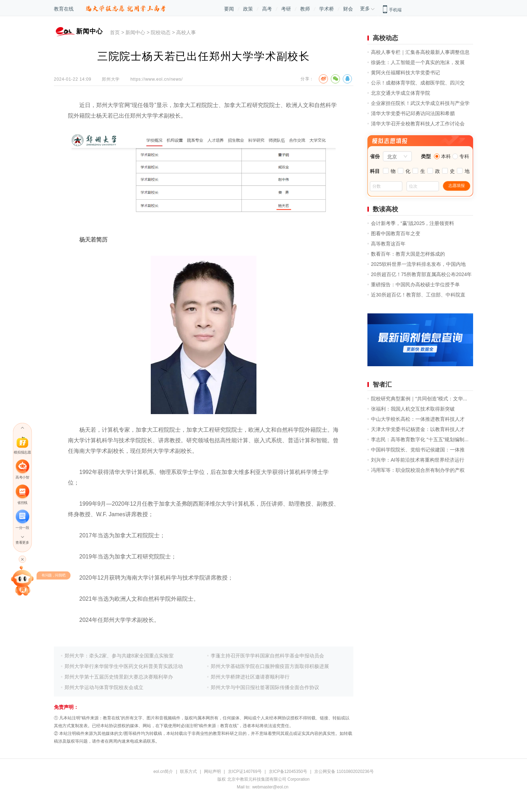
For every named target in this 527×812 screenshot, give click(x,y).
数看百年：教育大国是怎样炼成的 (408, 254)
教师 (305, 9)
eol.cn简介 (163, 772)
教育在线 (64, 9)
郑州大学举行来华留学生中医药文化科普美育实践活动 (124, 666)
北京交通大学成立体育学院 (401, 93)
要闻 (229, 9)
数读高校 (385, 209)
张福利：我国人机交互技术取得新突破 (413, 409)
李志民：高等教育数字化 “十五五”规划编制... (420, 439)
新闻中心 (135, 32)
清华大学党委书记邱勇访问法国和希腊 (413, 113)
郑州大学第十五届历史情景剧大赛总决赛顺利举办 (119, 677)
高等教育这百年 (388, 244)
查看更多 (22, 543)
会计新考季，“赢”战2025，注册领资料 (413, 223)
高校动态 (385, 38)
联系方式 (188, 772)
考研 (286, 9)
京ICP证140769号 (245, 772)
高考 (267, 9)
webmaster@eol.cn (270, 787)
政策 (248, 9)
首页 (115, 32)
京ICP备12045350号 (288, 772)
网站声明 (212, 772)
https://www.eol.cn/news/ (157, 79)
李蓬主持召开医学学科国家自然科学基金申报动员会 (267, 656)
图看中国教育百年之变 (396, 233)
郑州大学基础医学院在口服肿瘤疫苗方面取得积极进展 (270, 666)
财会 (348, 9)
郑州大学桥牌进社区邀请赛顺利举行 (250, 677)
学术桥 (327, 9)
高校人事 (186, 32)
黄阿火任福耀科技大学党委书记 (405, 73)
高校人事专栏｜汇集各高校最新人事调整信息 (420, 52)
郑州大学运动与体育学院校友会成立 (104, 687)
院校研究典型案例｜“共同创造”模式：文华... (419, 399)
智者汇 (382, 385)
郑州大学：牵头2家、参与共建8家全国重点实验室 (119, 656)
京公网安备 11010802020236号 (344, 772)
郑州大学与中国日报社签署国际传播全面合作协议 (265, 687)
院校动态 (161, 32)
